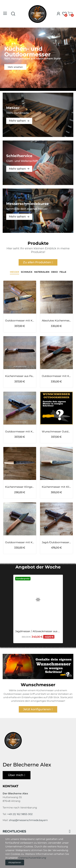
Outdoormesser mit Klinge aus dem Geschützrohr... (20, 542)
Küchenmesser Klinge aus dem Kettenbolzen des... (20, 487)
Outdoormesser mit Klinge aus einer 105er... (20, 432)
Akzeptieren (15, 862)
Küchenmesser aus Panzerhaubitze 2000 (20, 376)
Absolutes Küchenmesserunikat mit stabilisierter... (56, 321)
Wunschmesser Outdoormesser (56, 432)
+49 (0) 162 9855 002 (20, 814)
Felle (63, 272)
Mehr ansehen (15, 67)
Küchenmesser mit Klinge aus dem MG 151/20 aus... (56, 487)
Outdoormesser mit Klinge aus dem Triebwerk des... (56, 376)
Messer (15, 272)
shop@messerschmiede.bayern (28, 820)
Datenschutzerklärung (32, 858)
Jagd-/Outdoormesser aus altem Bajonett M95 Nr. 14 (56, 542)
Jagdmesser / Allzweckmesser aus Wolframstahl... (38, 619)
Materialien (42, 272)
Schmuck (27, 272)
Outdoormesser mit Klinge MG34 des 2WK (20, 321)
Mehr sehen (17, 121)
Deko (54, 272)
